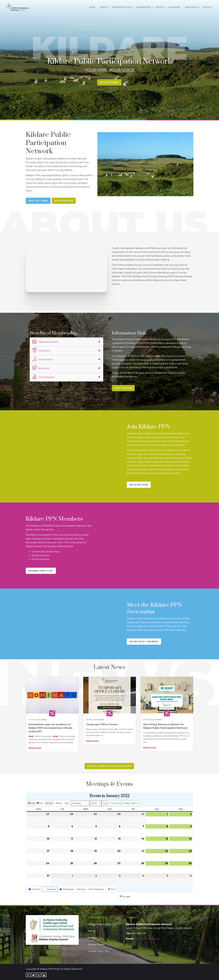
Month (49, 803)
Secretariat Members (144, 642)
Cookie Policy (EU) (99, 951)
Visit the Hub (123, 388)
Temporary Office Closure (102, 724)
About (104, 7)
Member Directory (41, 571)
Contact (207, 7)
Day (67, 803)
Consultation (43, 377)
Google (125, 897)
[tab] (66, 342)
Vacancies (174, 7)
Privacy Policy (96, 945)
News (44, 720)
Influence (41, 350)
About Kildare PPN (99, 924)
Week (59, 803)
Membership (144, 7)
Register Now (64, 201)
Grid (31, 803)
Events (160, 7)
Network (41, 368)
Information (43, 359)
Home (92, 7)
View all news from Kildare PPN (109, 766)
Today (126, 803)
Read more (35, 748)
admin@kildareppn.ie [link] (147, 939)
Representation (122, 7)
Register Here (109, 82)
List (40, 803)
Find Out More (38, 201)
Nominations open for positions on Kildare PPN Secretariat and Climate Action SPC (51, 728)
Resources (191, 7)
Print (112, 889)
